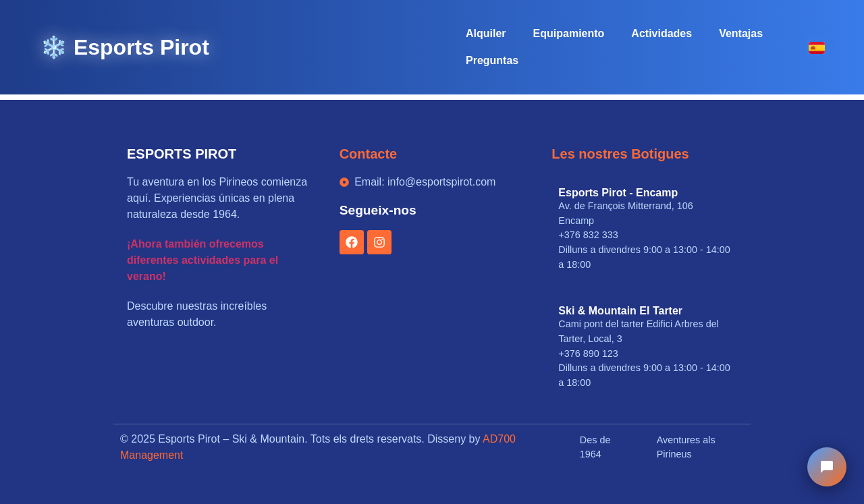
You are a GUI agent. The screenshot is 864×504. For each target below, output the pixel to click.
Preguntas (492, 60)
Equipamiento (569, 33)
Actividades (661, 33)
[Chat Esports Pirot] (827, 467)
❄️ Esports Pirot (125, 47)
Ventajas (741, 33)
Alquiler (486, 33)
